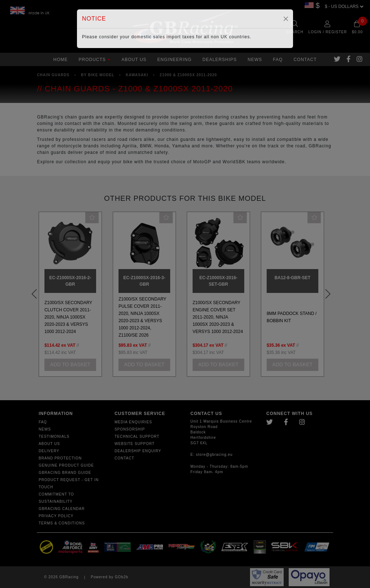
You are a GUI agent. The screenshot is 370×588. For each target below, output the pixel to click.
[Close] (286, 19)
